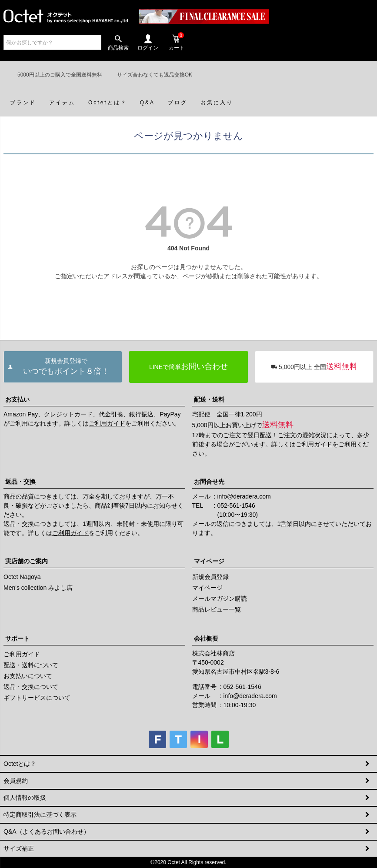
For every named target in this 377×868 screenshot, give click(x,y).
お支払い (17, 399)
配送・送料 (209, 399)
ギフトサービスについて (37, 698)
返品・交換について (31, 687)
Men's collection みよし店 (38, 588)
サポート (17, 639)
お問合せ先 (209, 482)
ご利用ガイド (107, 423)
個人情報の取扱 (25, 798)
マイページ (209, 561)
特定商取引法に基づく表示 (40, 815)
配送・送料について (31, 665)
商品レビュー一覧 (217, 609)
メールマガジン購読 (220, 599)
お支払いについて (28, 676)
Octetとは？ (20, 764)
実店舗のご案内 (27, 561)
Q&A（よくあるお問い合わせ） (47, 831)
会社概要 (206, 639)
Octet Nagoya (22, 577)
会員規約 (16, 781)
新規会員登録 (210, 577)
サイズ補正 (19, 848)
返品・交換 (20, 482)
